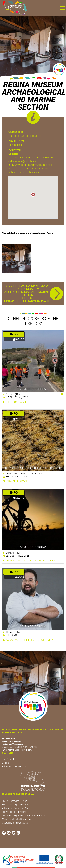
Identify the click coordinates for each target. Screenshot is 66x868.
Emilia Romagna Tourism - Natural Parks (23, 815)
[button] (62, 8)
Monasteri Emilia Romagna (16, 819)
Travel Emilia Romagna (14, 812)
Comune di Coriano (33, 389)
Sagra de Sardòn (15, 481)
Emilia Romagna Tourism (15, 805)
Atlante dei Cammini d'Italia (16, 808)
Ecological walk (15, 402)
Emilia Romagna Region (15, 801)
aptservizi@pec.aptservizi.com (19, 750)
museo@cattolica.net (27, 161)
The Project (8, 759)
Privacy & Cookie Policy (14, 766)
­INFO (14, 334)
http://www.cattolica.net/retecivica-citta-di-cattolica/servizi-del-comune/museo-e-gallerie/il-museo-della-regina (31, 168)
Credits (6, 763)
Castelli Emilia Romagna (15, 823)
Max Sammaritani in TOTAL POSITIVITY (28, 640)
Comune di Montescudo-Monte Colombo (33, 468)
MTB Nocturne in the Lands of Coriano (30, 560)
